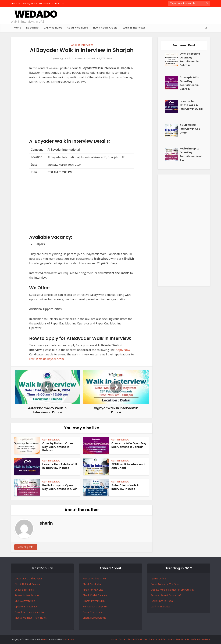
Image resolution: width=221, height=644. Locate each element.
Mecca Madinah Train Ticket (31, 618)
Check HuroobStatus (94, 618)
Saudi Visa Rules (78, 28)
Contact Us (58, 3)
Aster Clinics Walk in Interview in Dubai (125, 487)
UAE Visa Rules (53, 28)
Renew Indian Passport (28, 595)
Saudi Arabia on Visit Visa (165, 584)
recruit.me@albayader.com (47, 359)
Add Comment (75, 58)
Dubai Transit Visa (93, 612)
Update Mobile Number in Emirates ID (172, 590)
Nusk (102, 601)
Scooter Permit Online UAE (166, 595)
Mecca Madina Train (94, 578)
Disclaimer (45, 3)
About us (16, 3)
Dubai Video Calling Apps (28, 578)
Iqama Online (158, 578)
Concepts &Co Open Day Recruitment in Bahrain (129, 445)
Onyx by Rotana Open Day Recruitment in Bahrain (58, 447)
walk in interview (82, 45)
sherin (93, 58)
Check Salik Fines (24, 590)
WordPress (68, 639)
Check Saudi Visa (92, 584)
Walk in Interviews (134, 28)
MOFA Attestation (25, 601)
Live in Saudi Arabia (105, 28)
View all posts (26, 547)
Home (17, 28)
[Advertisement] (82, 114)
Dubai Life (32, 28)
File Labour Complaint (95, 606)
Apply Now (123, 350)
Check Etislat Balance (95, 595)
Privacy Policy (30, 3)
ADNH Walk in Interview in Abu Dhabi (129, 466)
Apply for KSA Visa (93, 590)
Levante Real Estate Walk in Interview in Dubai (60, 466)
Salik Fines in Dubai (162, 601)
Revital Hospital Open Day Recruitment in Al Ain (60, 487)
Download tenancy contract (31, 612)
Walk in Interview (160, 606)
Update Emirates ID (26, 606)
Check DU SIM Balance (28, 584)
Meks (45, 639)
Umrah (87, 601)
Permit (95, 601)
